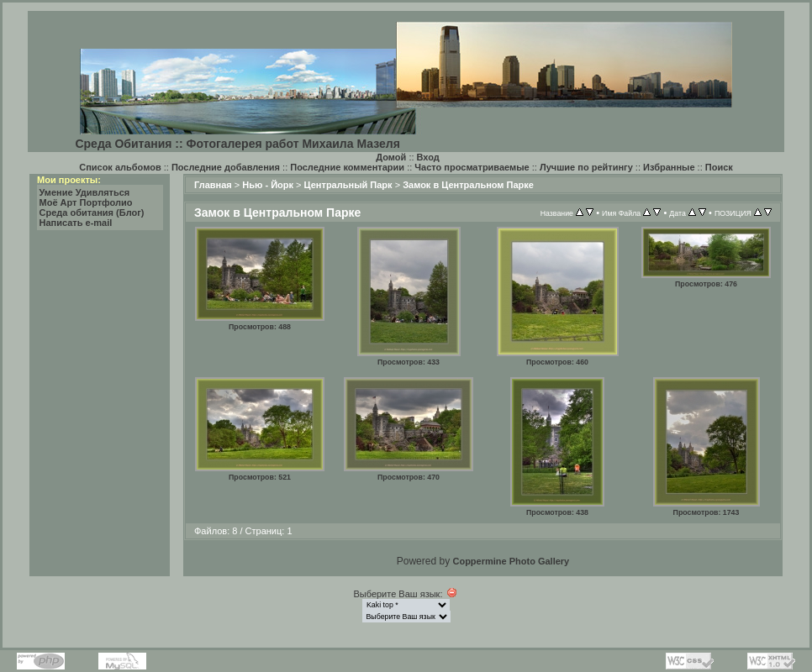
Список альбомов (120, 167)
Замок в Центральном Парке (468, 185)
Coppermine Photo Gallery (511, 561)
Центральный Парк (348, 185)
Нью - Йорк (268, 185)
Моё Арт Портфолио (86, 202)
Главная (213, 185)
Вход (428, 157)
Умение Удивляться (85, 192)
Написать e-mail (76, 223)
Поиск (719, 167)
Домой (391, 157)
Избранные (669, 167)
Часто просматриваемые (472, 167)
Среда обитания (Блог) (92, 213)
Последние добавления (226, 167)
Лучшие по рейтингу (586, 167)
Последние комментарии (347, 167)
